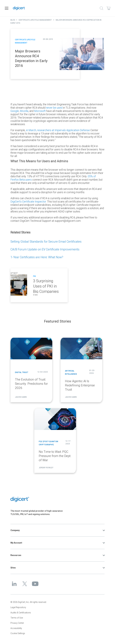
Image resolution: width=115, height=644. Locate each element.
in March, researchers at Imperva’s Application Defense (58, 130)
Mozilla (24, 111)
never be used (54, 108)
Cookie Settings (18, 633)
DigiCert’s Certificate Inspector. (28, 202)
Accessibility (16, 628)
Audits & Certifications (21, 613)
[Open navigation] (7, 8)
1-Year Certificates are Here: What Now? (37, 257)
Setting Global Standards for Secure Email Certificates (46, 241)
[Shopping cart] (108, 8)
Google (15, 111)
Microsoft (40, 111)
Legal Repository (18, 607)
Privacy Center (17, 623)
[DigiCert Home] (54, 8)
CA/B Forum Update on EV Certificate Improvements (45, 249)
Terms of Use (17, 618)
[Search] (102, 8)
